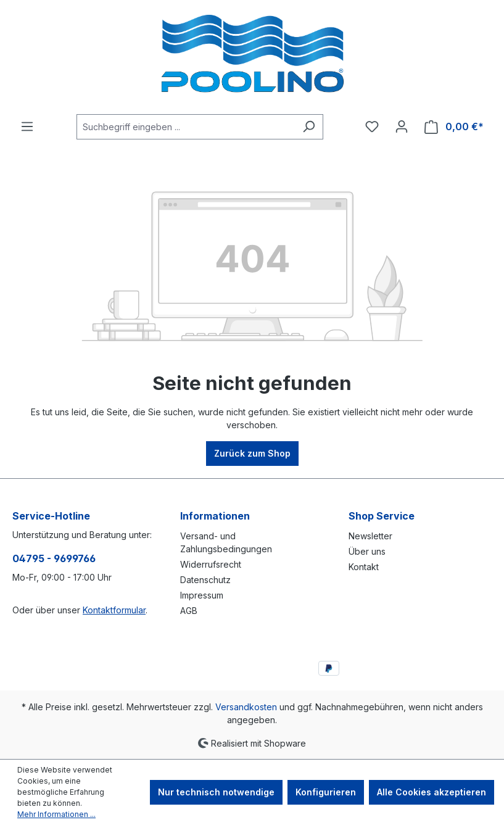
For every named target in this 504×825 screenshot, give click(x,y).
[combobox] (186, 127)
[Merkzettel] (372, 126)
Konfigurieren (326, 792)
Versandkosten (246, 707)
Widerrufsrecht (211, 564)
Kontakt (364, 567)
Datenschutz (205, 580)
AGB (189, 611)
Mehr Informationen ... (56, 814)
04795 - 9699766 (54, 558)
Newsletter (370, 536)
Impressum (202, 595)
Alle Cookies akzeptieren (432, 792)
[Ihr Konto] (402, 126)
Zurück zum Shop (252, 453)
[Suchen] (309, 127)
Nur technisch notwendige (216, 792)
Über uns (367, 551)
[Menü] (27, 126)
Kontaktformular (114, 610)
